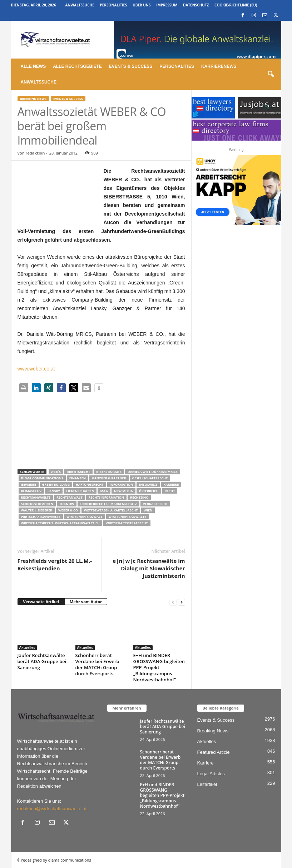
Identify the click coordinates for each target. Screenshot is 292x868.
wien (148, 510)
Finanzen (78, 478)
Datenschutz (196, 5)
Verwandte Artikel (41, 602)
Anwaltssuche (80, 5)
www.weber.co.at (36, 369)
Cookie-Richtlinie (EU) (236, 5)
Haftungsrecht (90, 485)
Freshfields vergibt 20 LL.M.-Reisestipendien (55, 564)
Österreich (149, 491)
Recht (170, 491)
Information (122, 485)
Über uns (142, 5)
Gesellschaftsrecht (150, 478)
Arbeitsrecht (78, 472)
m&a (104, 491)
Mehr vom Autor (86, 602)
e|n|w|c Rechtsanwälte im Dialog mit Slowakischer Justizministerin (149, 568)
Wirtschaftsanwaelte (41, 517)
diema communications (42, 478)
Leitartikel (207, 784)
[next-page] (182, 602)
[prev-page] (173, 602)
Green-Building (56, 485)
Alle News (33, 66)
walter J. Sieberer (37, 510)
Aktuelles (27, 647)
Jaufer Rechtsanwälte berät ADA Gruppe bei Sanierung (42, 661)
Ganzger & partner (109, 478)
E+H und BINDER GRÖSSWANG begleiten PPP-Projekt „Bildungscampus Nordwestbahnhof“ (159, 667)
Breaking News (33, 99)
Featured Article (214, 752)
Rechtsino (139, 497)
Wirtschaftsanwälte (128, 517)
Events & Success (131, 66)
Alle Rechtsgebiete (77, 66)
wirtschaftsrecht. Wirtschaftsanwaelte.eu (60, 523)
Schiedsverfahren (37, 504)
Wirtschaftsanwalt (84, 517)
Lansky (54, 491)
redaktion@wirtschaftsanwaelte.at (52, 809)
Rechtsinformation (106, 497)
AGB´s (56, 472)
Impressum (167, 5)
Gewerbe (29, 485)
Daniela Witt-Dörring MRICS (153, 472)
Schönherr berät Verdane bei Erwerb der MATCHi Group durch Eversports (97, 664)
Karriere (171, 485)
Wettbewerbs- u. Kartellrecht (111, 510)
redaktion (35, 153)
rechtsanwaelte (36, 497)
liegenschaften (80, 491)
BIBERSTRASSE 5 (109, 472)
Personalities (113, 5)
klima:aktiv (31, 491)
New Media (123, 491)
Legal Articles (211, 774)
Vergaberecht (155, 504)
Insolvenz (148, 485)
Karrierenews (219, 66)
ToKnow (67, 504)
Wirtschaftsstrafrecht (127, 523)
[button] (271, 74)
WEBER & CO (68, 510)
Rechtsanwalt (70, 497)
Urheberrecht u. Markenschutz (108, 504)
